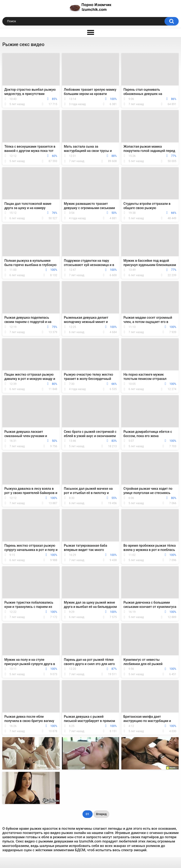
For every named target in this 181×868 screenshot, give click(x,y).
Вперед (101, 814)
